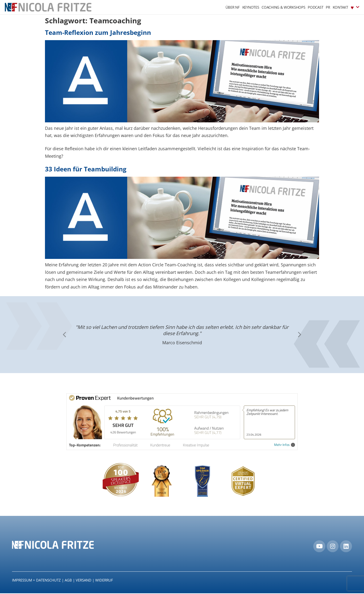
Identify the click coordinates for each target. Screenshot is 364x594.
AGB (68, 581)
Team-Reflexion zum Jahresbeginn (98, 32)
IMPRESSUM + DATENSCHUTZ (36, 581)
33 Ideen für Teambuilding (86, 169)
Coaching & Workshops (283, 7)
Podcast (315, 7)
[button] (300, 335)
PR (328, 7)
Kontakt (340, 7)
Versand (84, 581)
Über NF (233, 7)
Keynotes (251, 7)
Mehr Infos (285, 445)
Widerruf (104, 581)
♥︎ (355, 7)
